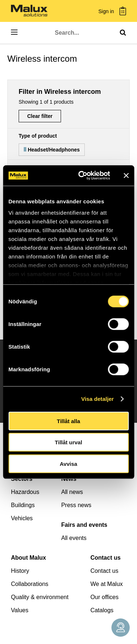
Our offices (104, 597)
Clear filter (40, 116)
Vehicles (22, 518)
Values (20, 610)
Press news (76, 505)
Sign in (106, 11)
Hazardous (25, 492)
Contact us (105, 558)
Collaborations (30, 584)
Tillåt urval (68, 442)
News (69, 479)
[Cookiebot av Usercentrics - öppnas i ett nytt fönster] (82, 176)
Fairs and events (84, 525)
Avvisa (69, 463)
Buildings (23, 505)
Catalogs (102, 610)
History (20, 571)
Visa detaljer (97, 399)
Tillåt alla (69, 421)
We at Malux (106, 584)
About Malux (28, 558)
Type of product (38, 136)
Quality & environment (40, 597)
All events (74, 538)
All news (72, 492)
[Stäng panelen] (126, 176)
